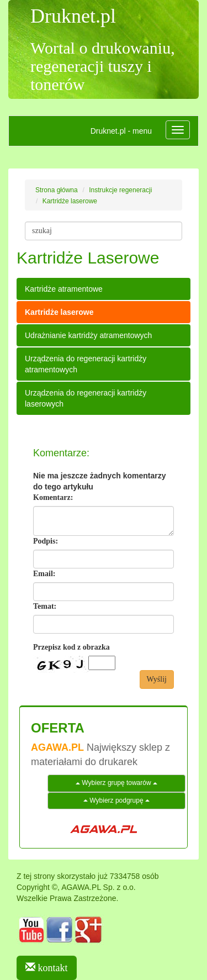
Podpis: (46, 541)
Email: (44, 574)
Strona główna (57, 190)
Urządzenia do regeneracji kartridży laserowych (86, 398)
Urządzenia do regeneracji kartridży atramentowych (86, 364)
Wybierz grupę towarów (116, 783)
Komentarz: (53, 497)
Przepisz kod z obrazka (71, 647)
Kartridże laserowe (70, 201)
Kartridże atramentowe (64, 289)
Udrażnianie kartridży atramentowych (88, 335)
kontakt (47, 968)
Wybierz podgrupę (116, 800)
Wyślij (157, 679)
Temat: (45, 606)
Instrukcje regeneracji (120, 190)
